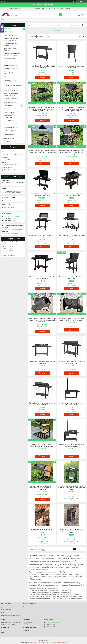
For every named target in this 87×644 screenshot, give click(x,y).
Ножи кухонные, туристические (9, 116)
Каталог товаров (39, 25)
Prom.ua (51, 639)
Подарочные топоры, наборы (10, 81)
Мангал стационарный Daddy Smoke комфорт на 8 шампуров (71, 195)
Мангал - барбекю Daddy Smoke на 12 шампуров (42, 236)
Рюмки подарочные (10, 112)
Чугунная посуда (9, 62)
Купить (43, 78)
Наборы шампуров (9, 58)
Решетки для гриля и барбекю (10, 49)
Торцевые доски (9, 105)
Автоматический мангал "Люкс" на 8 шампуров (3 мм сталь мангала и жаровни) (71, 152)
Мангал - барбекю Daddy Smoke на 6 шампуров (71, 278)
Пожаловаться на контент (45, 642)
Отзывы (58, 25)
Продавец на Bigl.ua (43, 641)
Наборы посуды (9, 134)
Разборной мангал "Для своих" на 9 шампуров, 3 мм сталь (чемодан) (71, 319)
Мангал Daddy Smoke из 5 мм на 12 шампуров (42, 67)
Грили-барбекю (8, 35)
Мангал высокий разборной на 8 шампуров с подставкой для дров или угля (71, 488)
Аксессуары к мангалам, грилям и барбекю (11, 39)
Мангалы (7, 32)
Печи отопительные (10, 90)
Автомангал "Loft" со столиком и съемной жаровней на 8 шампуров (42, 445)
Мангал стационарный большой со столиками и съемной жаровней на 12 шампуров (42, 488)
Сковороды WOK (9, 102)
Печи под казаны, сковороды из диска (12, 86)
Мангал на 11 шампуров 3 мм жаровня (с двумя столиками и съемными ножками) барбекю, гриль (72, 109)
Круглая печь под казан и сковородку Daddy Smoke (71, 67)
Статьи (25, 607)
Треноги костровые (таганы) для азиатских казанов (12, 54)
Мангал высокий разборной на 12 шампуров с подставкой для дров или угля (71, 531)
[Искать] (60, 14)
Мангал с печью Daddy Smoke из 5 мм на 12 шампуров (72, 404)
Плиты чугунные (9, 109)
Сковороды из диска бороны (10, 73)
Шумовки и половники (10, 77)
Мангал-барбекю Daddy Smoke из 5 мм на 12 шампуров (71, 362)
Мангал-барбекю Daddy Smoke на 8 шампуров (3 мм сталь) (42, 195)
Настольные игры (9, 131)
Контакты (50, 25)
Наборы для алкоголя (10, 127)
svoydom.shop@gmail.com (13, 216)
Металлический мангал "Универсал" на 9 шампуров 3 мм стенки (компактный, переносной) (42, 320)
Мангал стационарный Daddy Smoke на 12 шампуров (42, 278)
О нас (65, 25)
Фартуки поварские (10, 124)
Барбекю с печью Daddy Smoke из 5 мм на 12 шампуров (71, 445)
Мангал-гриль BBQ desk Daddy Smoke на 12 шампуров (72, 236)
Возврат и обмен (74, 25)
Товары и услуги (8, 20)
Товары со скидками (9, 138)
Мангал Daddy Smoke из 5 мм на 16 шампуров (42, 362)
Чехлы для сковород (10, 99)
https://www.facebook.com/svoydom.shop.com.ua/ (13, 233)
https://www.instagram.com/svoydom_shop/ (13, 230)
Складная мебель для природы (10, 44)
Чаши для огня (8, 121)
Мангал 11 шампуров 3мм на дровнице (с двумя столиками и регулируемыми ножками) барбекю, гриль (42, 109)
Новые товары (7, 142)
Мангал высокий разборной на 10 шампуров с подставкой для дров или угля (42, 531)
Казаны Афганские (9, 65)
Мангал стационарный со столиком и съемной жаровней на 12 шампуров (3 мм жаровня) (42, 152)
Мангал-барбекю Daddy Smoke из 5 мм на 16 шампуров (42, 404)
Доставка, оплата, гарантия (9, 607)
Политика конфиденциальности (11, 615)
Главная (29, 25)
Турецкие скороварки (10, 69)
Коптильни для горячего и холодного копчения (11, 94)
